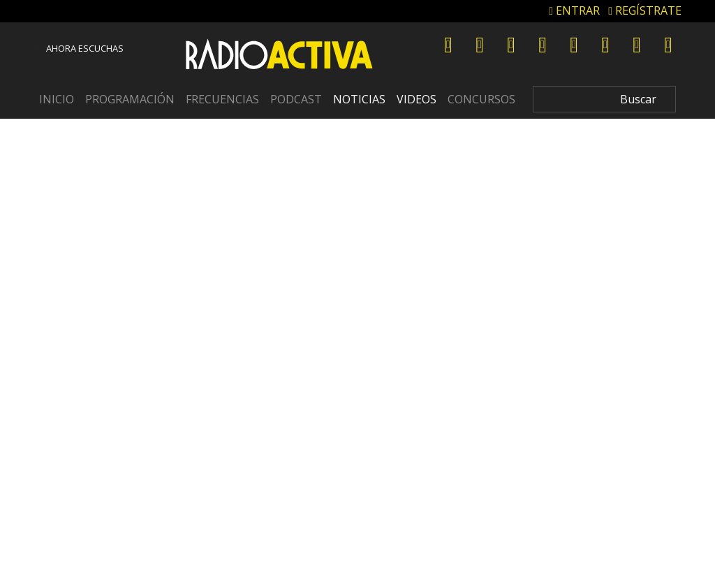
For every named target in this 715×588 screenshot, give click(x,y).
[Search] (604, 99)
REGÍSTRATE (645, 10)
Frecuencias (222, 99)
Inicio (57, 99)
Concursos (481, 99)
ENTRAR (574, 10)
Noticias (359, 99)
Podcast (296, 99)
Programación (130, 99)
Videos (417, 99)
